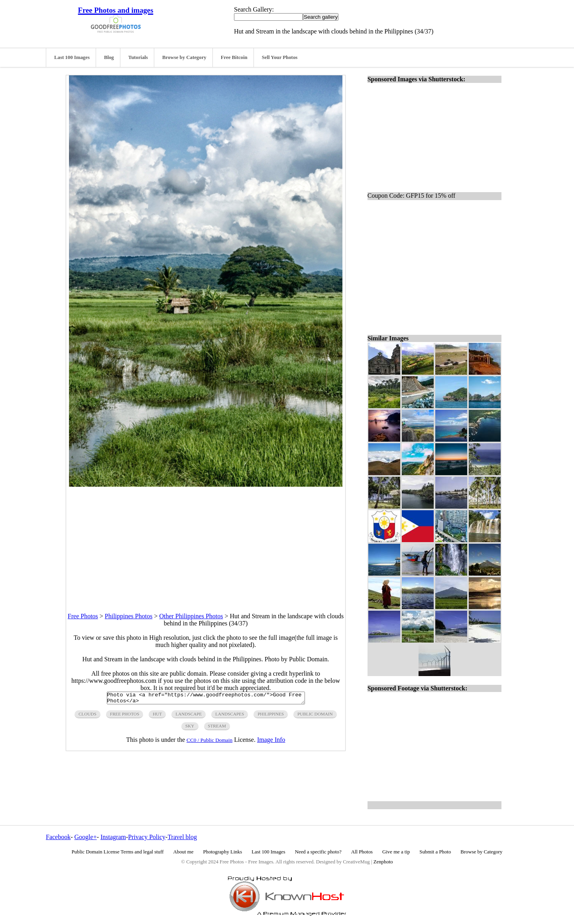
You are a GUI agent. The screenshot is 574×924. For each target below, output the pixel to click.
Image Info (271, 742)
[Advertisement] (206, 543)
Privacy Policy (147, 837)
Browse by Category (184, 57)
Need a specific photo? (318, 852)
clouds (87, 716)
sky (190, 728)
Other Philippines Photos (191, 616)
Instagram (113, 837)
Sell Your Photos (280, 57)
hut (157, 716)
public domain (315, 716)
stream (217, 728)
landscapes (230, 716)
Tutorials (138, 57)
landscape (189, 716)
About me (184, 852)
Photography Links (222, 852)
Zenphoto (383, 862)
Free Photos (83, 616)
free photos (125, 716)
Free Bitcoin (234, 57)
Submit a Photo (435, 852)
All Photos (362, 852)
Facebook (58, 837)
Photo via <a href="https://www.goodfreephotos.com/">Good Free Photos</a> (206, 699)
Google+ (86, 837)
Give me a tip (396, 852)
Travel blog (182, 837)
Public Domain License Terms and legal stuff (118, 852)
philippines (271, 716)
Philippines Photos (129, 616)
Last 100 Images (72, 57)
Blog (109, 57)
